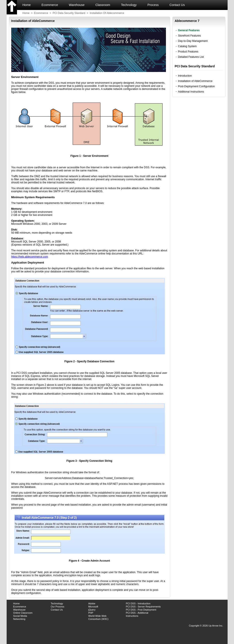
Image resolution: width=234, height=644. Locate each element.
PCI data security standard (69, 13)
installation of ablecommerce (107, 13)
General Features (189, 30)
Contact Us (178, 5)
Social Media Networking (20, 617)
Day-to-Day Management (193, 41)
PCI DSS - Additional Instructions (137, 614)
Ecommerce (50, 5)
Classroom (103, 5)
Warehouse (77, 5)
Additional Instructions (191, 92)
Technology (129, 5)
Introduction (185, 76)
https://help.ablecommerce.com (30, 257)
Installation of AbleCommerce (195, 81)
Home (27, 5)
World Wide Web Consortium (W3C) (98, 617)
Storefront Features (189, 36)
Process (153, 5)
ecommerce (41, 13)
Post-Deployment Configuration (197, 86)
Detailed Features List (191, 57)
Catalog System (187, 46)
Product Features (188, 52)
